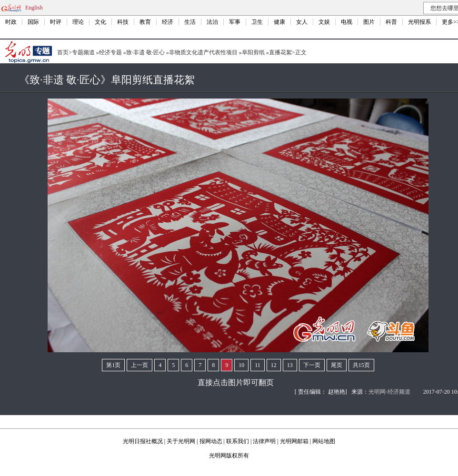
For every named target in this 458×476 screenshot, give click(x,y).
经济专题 (110, 52)
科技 (123, 22)
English (34, 8)
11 (258, 365)
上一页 (139, 365)
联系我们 (238, 441)
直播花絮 (280, 52)
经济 (168, 22)
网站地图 (324, 441)
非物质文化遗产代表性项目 (203, 52)
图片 (369, 22)
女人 (302, 22)
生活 (190, 22)
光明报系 (419, 22)
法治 (212, 22)
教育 (145, 22)
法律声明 (264, 441)
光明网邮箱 (294, 441)
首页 (63, 52)
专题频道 (83, 52)
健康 (279, 22)
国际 (33, 22)
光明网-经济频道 (389, 392)
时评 (56, 22)
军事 (235, 22)
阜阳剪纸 (253, 52)
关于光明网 (181, 441)
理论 (78, 22)
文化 (100, 22)
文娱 (324, 22)
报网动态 (211, 441)
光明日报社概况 (143, 441)
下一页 (312, 365)
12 (274, 365)
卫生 (257, 22)
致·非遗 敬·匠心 (145, 52)
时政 (11, 22)
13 (290, 365)
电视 (347, 22)
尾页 (337, 365)
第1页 (113, 365)
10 (241, 365)
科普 (391, 22)
